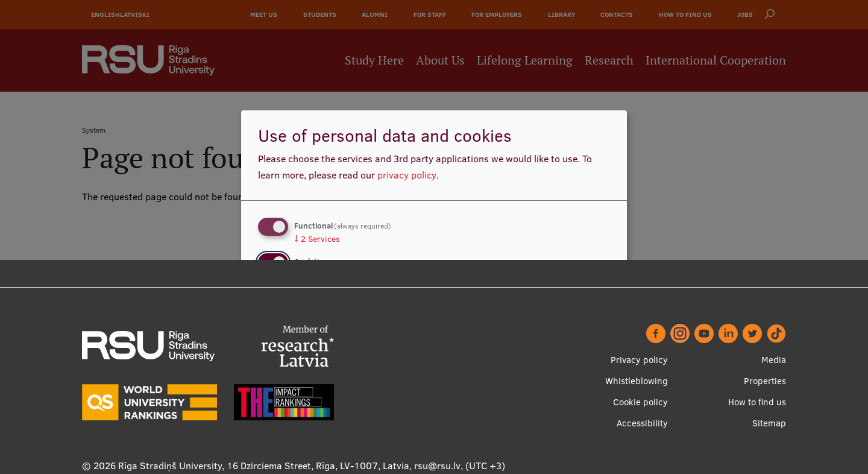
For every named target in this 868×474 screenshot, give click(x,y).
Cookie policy (640, 402)
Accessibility (642, 423)
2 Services (317, 239)
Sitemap (769, 423)
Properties (765, 381)
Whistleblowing (637, 381)
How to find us (757, 402)
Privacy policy (639, 360)
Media (774, 360)
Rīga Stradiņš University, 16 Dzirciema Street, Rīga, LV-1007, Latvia (264, 466)
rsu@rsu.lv (437, 466)
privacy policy (407, 175)
